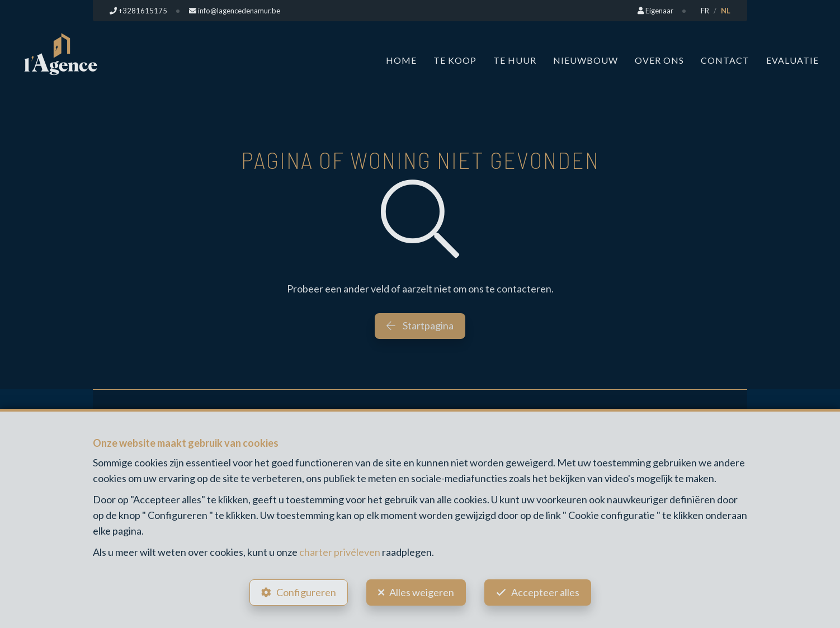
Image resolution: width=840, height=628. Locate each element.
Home (401, 60)
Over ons (659, 60)
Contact (725, 60)
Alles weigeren (422, 592)
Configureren (306, 592)
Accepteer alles (545, 592)
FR (705, 11)
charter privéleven (340, 552)
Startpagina (420, 325)
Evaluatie (792, 60)
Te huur (515, 60)
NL (726, 11)
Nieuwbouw (586, 60)
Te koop (455, 60)
